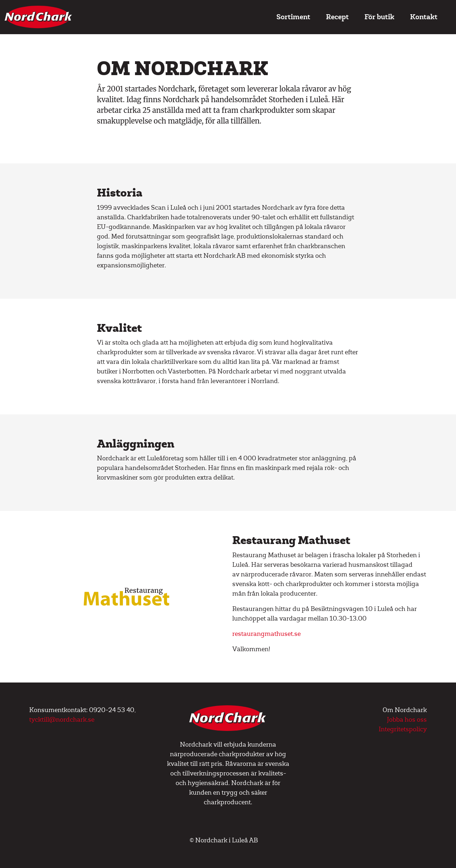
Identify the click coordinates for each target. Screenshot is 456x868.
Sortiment (293, 17)
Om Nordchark (405, 710)
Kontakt (424, 17)
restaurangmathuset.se (266, 634)
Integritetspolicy (403, 729)
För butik (379, 17)
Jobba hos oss (407, 720)
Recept (337, 17)
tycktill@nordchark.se (62, 720)
